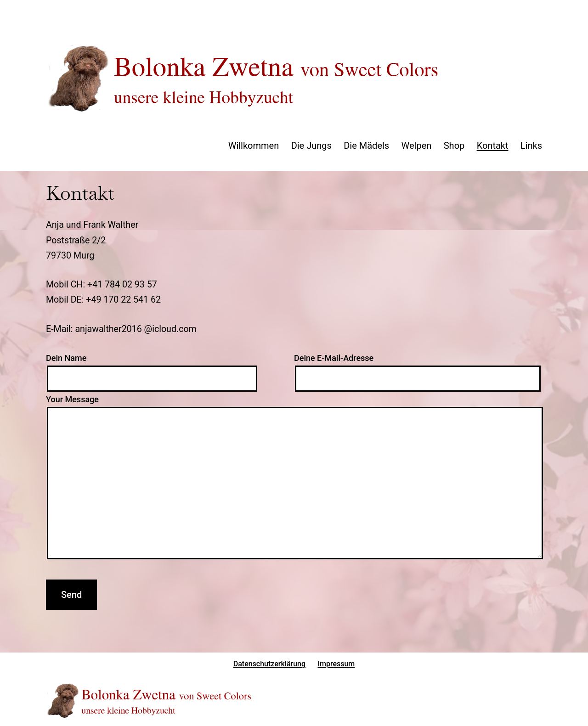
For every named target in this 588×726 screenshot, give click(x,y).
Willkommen (254, 146)
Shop (454, 146)
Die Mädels (366, 146)
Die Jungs (311, 146)
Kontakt (493, 146)
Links (531, 146)
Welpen (417, 146)
